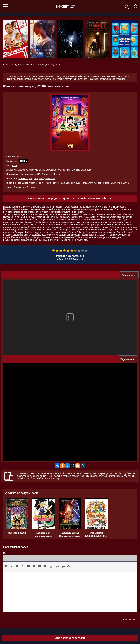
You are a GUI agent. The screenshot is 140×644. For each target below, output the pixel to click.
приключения (37, 170)
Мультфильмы (21, 170)
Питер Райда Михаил (44, 179)
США (18, 157)
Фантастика (64, 170)
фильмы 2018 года (81, 170)
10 (86, 251)
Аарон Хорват (25, 179)
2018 (14, 165)
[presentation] (6, 566)
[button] (6, 566)
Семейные (51, 170)
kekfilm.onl (66, 6)
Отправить (129, 619)
